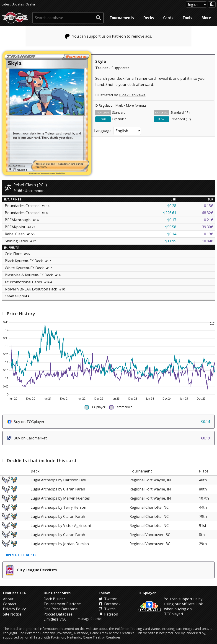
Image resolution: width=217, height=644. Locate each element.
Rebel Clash (20, 234)
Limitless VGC (55, 619)
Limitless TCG (15, 593)
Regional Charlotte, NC (149, 507)
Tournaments (122, 18)
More (206, 18)
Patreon (108, 614)
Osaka (30, 4)
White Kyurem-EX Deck (28, 268)
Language (103, 131)
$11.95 (171, 241)
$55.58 (171, 227)
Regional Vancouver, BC (150, 535)
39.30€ (208, 227)
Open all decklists (21, 555)
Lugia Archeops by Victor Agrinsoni (61, 526)
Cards (168, 18)
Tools (187, 18)
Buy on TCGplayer (108, 422)
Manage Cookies (90, 619)
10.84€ (208, 241)
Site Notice (12, 614)
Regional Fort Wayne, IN (150, 480)
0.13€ (209, 206)
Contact (10, 604)
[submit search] (98, 18)
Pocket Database (58, 614)
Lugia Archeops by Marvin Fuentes (60, 498)
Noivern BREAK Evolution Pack (35, 289)
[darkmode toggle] (212, 4)
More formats (136, 105)
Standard (119, 112)
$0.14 (172, 234)
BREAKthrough (23, 220)
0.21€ (209, 220)
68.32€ (208, 213)
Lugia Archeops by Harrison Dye (58, 480)
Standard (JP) (180, 112)
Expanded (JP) (181, 119)
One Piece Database (61, 609)
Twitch (107, 609)
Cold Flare (17, 254)
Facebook (110, 604)
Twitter (108, 599)
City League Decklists (31, 570)
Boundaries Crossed (27, 206)
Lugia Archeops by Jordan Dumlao (60, 544)
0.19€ (209, 234)
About (8, 599)
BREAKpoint (20, 227)
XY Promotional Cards (28, 282)
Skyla (101, 61)
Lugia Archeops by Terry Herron (58, 507)
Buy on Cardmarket (108, 438)
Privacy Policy (14, 609)
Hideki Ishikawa (132, 95)
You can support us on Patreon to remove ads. (109, 36)
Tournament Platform (62, 604)
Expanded (119, 119)
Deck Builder (54, 599)
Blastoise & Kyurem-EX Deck (33, 275)
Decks (149, 18)
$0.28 (172, 206)
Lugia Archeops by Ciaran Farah (58, 489)
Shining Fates (20, 241)
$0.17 (172, 220)
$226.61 (170, 213)
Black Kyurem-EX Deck (28, 261)
